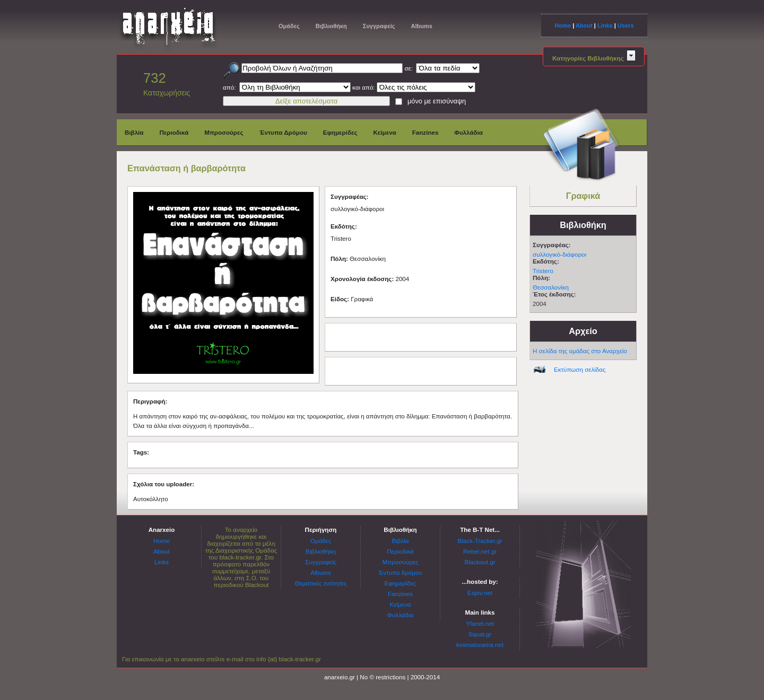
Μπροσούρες (224, 132)
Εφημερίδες (340, 132)
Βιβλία (134, 132)
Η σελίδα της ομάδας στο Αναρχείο (580, 351)
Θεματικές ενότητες (320, 583)
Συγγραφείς (379, 26)
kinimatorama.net (480, 645)
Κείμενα (384, 132)
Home (563, 25)
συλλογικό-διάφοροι (559, 254)
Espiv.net (480, 593)
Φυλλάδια (468, 132)
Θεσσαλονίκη (551, 287)
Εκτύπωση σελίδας (580, 369)
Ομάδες (289, 26)
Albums (421, 26)
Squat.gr (480, 634)
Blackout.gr (480, 562)
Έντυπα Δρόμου (283, 132)
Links (605, 25)
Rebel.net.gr (480, 551)
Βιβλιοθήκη (331, 26)
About (584, 25)
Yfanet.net (480, 623)
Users (626, 25)
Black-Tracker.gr (480, 541)
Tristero (543, 271)
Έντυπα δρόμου (400, 572)
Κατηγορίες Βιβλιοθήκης (594, 58)
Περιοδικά (174, 132)
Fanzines (426, 132)
